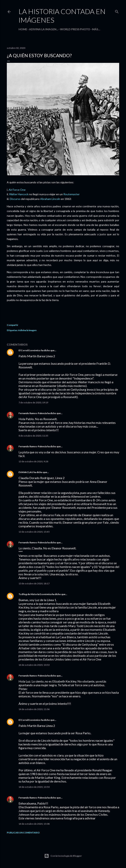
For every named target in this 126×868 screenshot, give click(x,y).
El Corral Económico (30, 350)
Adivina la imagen (27, 330)
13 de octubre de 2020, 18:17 (34, 583)
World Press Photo (75, 29)
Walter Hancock (19, 194)
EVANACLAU (26, 472)
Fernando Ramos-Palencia (33, 413)
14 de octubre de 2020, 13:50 (34, 787)
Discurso (15, 199)
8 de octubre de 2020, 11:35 (33, 436)
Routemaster (71, 194)
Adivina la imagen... (44, 29)
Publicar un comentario (23, 833)
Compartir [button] (12, 325)
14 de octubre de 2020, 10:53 (34, 665)
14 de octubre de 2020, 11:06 (34, 709)
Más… (96, 29)
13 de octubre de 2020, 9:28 (33, 461)
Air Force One (17, 190)
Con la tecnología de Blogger (63, 856)
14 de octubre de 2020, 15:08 (34, 824)
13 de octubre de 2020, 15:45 (34, 532)
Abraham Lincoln (50, 199)
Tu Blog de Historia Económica (35, 594)
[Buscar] (117, 11)
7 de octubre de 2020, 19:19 (33, 402)
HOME (23, 29)
